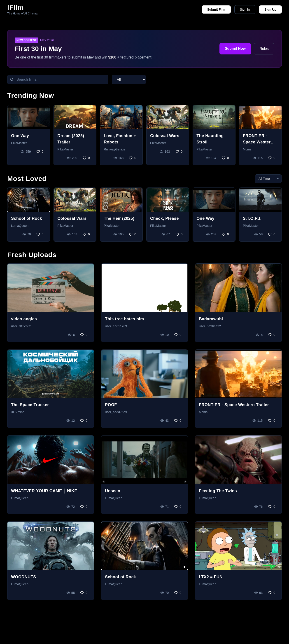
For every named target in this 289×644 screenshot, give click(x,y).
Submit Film (216, 9)
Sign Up (270, 9)
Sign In (245, 9)
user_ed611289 (116, 326)
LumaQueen (20, 226)
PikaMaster (19, 143)
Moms (247, 149)
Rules (264, 49)
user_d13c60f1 (22, 326)
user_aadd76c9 (116, 412)
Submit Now (235, 48)
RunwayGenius (115, 149)
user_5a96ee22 (210, 326)
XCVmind (18, 412)
